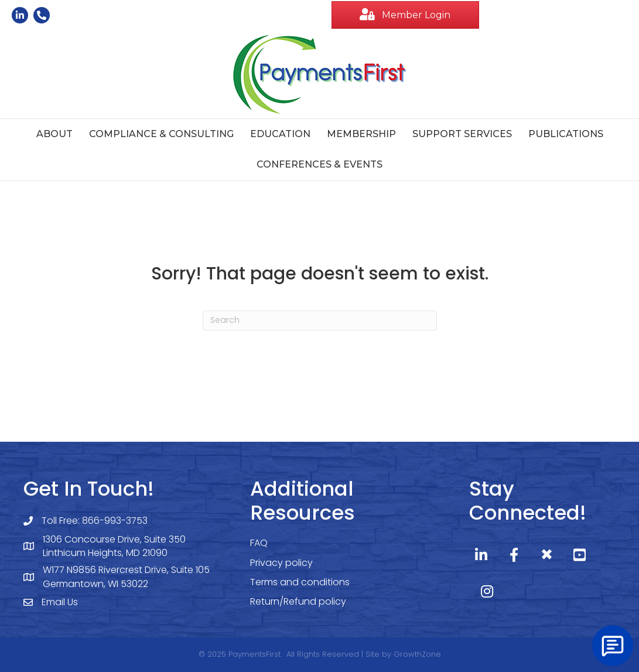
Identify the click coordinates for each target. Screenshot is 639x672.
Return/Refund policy (298, 601)
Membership (361, 134)
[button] (406, 15)
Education (280, 134)
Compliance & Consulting (161, 134)
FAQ (259, 543)
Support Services (462, 134)
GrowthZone (417, 654)
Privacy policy (281, 563)
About (54, 134)
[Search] (320, 320)
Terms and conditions (300, 582)
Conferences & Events (320, 164)
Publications (566, 134)
